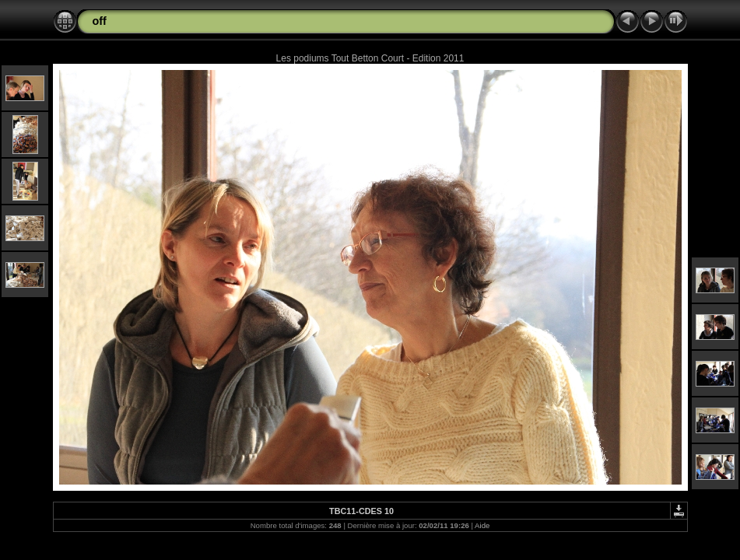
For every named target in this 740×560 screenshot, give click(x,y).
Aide (482, 525)
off (100, 21)
